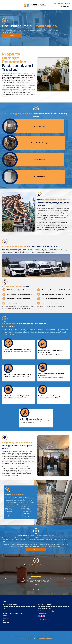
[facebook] (39, 616)
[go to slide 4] (37, 589)
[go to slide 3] (36, 589)
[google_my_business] (44, 616)
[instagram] (42, 616)
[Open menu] (2, 5)
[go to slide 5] (38, 589)
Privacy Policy (49, 638)
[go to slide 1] (34, 589)
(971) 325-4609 (65, 6)
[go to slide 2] (35, 589)
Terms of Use (42, 638)
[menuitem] (20, 609)
